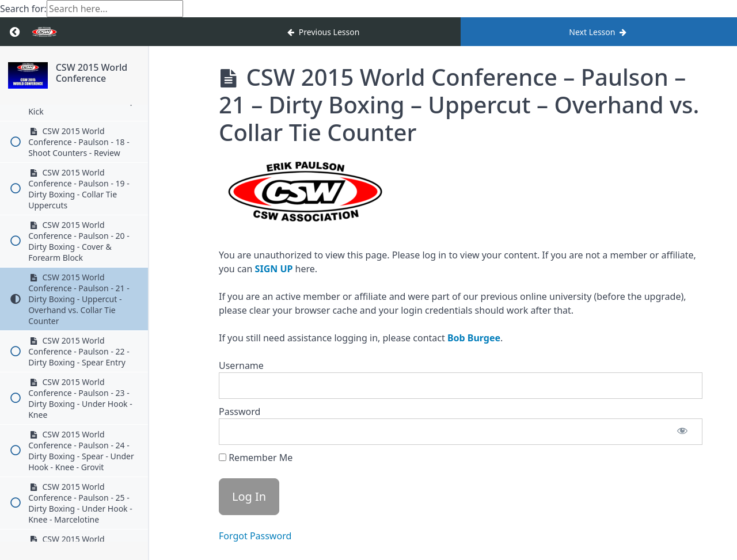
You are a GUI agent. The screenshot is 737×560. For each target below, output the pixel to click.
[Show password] (682, 432)
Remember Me (256, 458)
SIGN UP (274, 269)
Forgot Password (255, 536)
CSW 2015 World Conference (102, 76)
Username (241, 365)
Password (240, 412)
